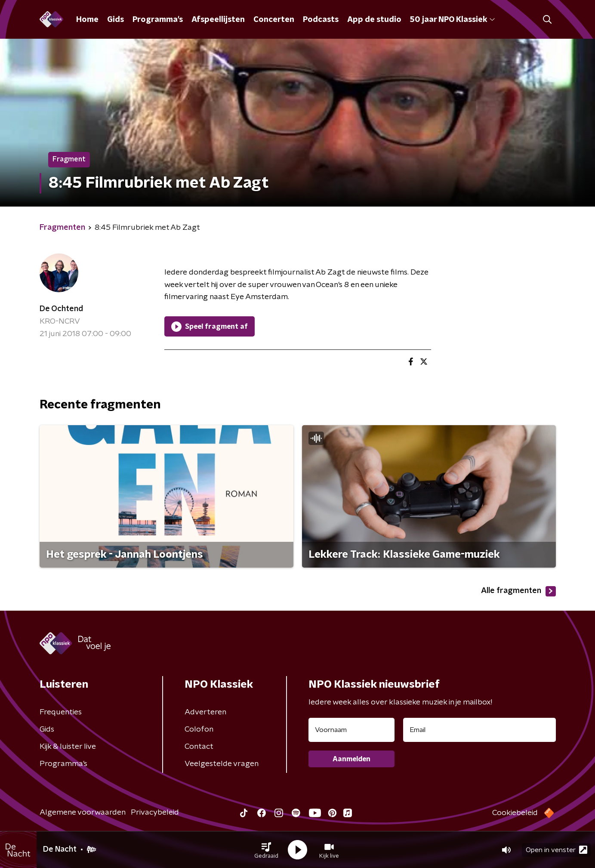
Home (87, 20)
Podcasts (321, 20)
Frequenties (61, 712)
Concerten (274, 20)
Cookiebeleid (515, 813)
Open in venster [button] (556, 850)
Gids (116, 20)
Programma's (158, 20)
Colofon (199, 729)
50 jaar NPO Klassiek (452, 20)
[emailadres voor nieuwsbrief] (479, 730)
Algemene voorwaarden (83, 812)
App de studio (374, 20)
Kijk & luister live (68, 747)
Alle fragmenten (518, 591)
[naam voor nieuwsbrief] (351, 730)
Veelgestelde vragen (222, 764)
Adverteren (205, 712)
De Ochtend (61, 309)
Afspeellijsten (218, 20)
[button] (266, 850)
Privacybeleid (155, 812)
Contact (199, 747)
